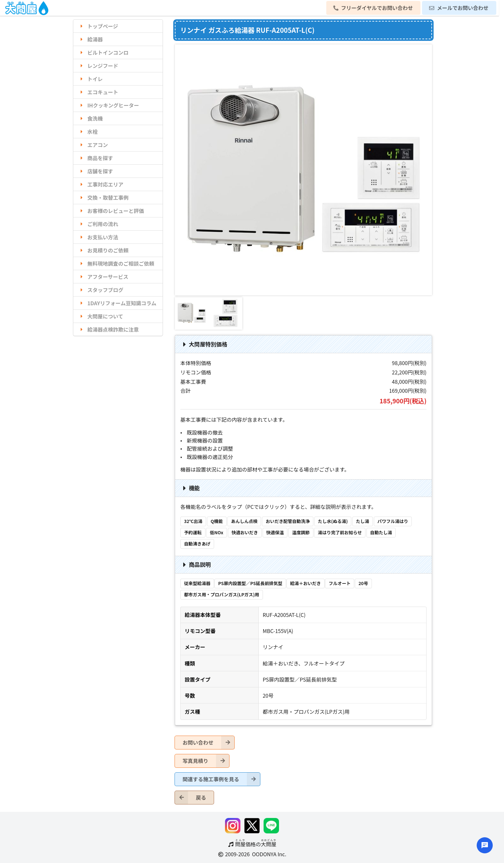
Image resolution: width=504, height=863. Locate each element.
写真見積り (206, 761)
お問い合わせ (208, 743)
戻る (190, 798)
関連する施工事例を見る (221, 779)
